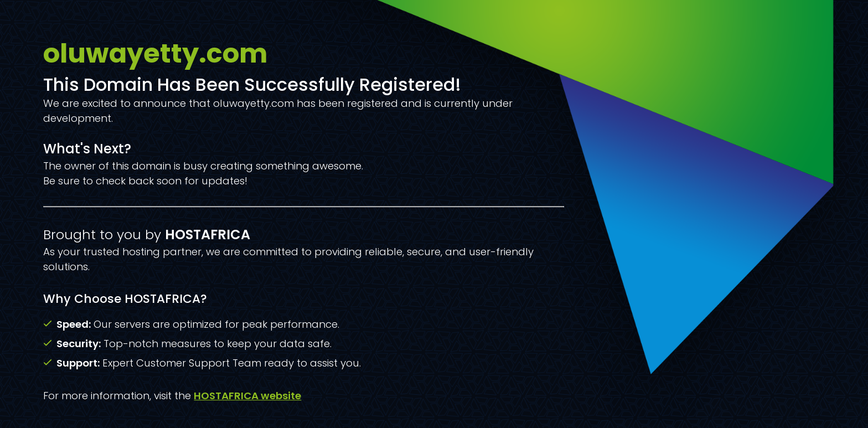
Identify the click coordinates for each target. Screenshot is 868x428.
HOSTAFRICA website (247, 396)
